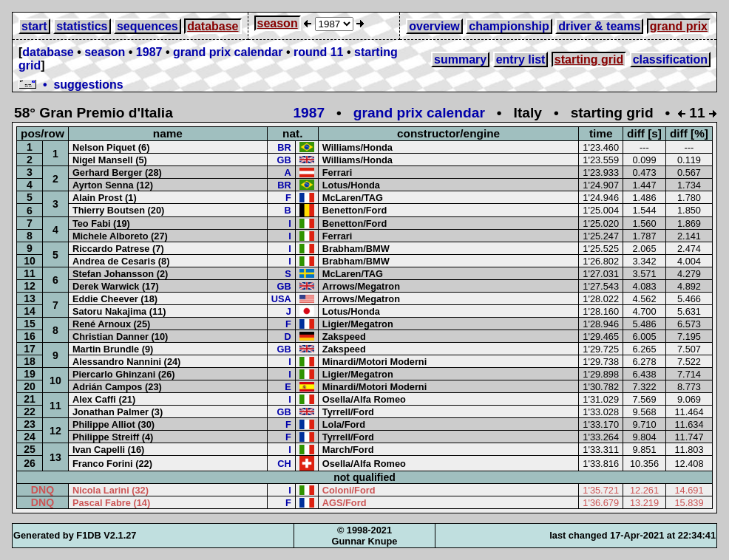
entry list (521, 59)
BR (284, 147)
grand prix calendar (228, 52)
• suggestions (71, 85)
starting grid (589, 59)
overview (434, 26)
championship (509, 26)
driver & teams (599, 26)
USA (281, 299)
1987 (149, 52)
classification (670, 59)
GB (284, 160)
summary (460, 59)
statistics (82, 26)
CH (284, 464)
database (213, 26)
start (34, 26)
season (278, 23)
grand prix (679, 26)
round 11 (319, 52)
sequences (148, 26)
